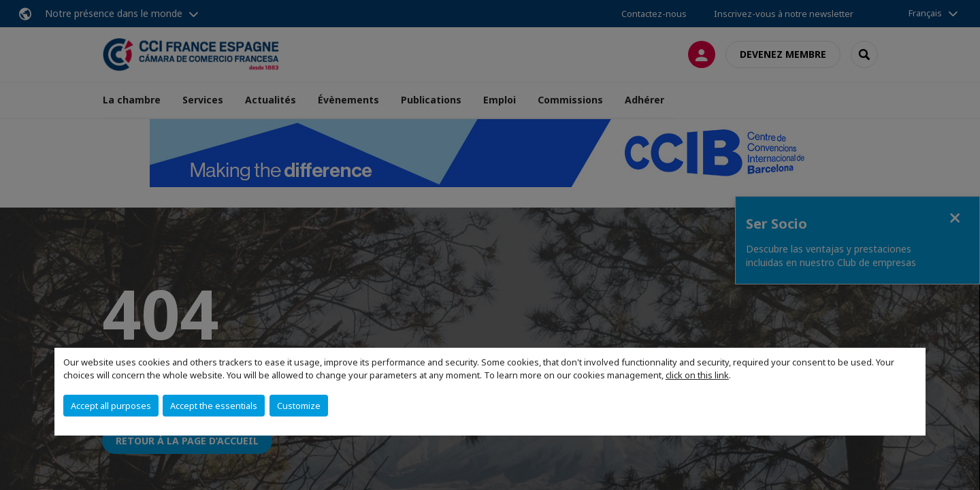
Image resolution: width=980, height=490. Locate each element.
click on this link (697, 375)
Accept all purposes (111, 406)
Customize (299, 406)
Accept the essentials (214, 406)
